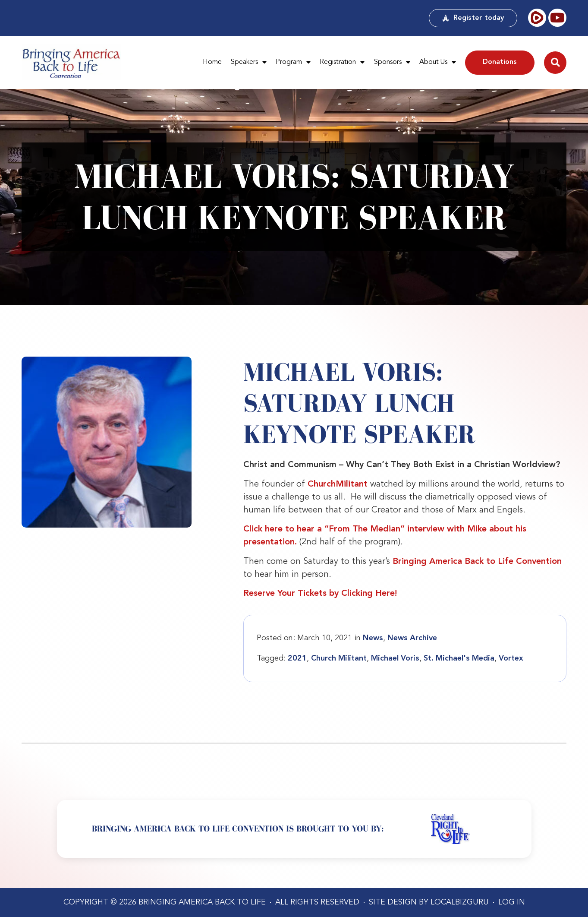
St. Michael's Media (459, 658)
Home (212, 62)
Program (293, 63)
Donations (500, 62)
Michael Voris (395, 658)
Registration (342, 63)
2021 (297, 658)
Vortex (511, 658)
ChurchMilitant (338, 484)
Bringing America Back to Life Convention (477, 562)
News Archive (412, 638)
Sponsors (392, 63)
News (373, 638)
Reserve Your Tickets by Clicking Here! (320, 594)
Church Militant (339, 658)
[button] (555, 63)
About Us (438, 63)
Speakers (249, 63)
